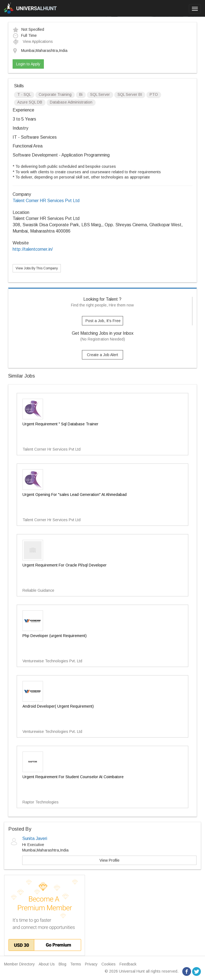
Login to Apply (28, 64)
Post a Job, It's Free (103, 321)
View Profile (109, 860)
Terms (76, 964)
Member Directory (19, 964)
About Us (47, 964)
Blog (62, 964)
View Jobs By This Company (37, 268)
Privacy (91, 964)
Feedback (128, 964)
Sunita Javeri (35, 838)
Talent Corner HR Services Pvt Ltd (46, 201)
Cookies (109, 964)
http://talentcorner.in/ (33, 249)
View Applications (33, 41)
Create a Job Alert (102, 355)
